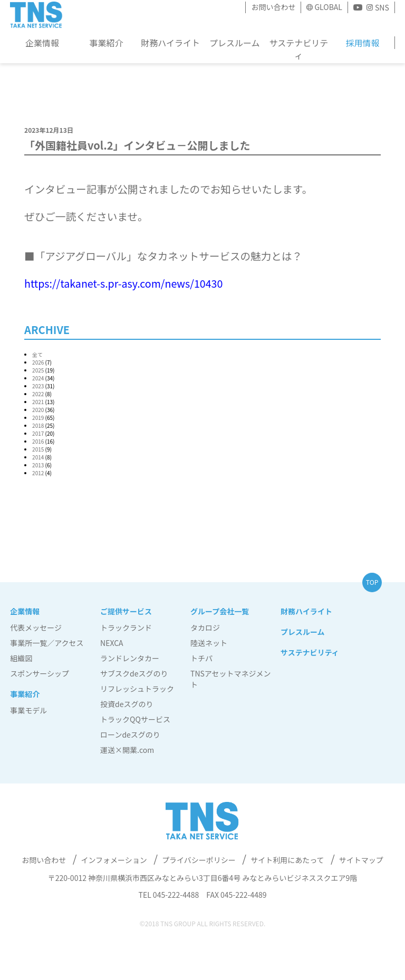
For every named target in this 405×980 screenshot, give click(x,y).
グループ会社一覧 (220, 611)
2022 (38, 394)
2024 (38, 378)
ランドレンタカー (130, 658)
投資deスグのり (127, 704)
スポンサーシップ (40, 673)
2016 (38, 441)
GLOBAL (328, 7)
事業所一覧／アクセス (47, 643)
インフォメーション (114, 860)
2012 (38, 473)
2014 (38, 457)
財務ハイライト (170, 43)
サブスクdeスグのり (134, 673)
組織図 (21, 658)
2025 (38, 370)
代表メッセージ (36, 628)
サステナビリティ (298, 49)
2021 (38, 402)
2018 (38, 425)
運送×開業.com (127, 750)
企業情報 (42, 43)
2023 (38, 386)
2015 (38, 449)
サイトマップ (361, 860)
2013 (38, 465)
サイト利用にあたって (287, 860)
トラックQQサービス (135, 719)
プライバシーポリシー (199, 860)
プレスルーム (235, 43)
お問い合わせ (273, 7)
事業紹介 (106, 43)
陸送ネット (209, 643)
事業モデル (28, 710)
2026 (38, 362)
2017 (38, 433)
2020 (38, 410)
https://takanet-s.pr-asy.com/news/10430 (123, 283)
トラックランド (126, 628)
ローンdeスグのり (130, 734)
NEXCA (112, 643)
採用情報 (362, 43)
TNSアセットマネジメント (231, 679)
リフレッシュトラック (137, 689)
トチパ (201, 658)
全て (37, 354)
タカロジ (205, 628)
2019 (38, 418)
